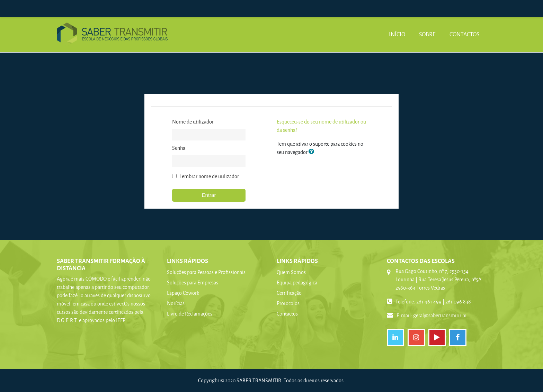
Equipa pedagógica (297, 282)
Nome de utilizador (193, 122)
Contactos (464, 34)
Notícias (176, 303)
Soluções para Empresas (193, 282)
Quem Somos (291, 272)
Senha (179, 148)
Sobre (427, 34)
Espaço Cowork (183, 293)
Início (397, 34)
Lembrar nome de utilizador (209, 176)
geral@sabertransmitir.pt (440, 315)
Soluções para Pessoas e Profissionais (206, 272)
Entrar (209, 195)
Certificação (289, 293)
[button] (313, 152)
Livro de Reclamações (190, 314)
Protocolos (288, 303)
